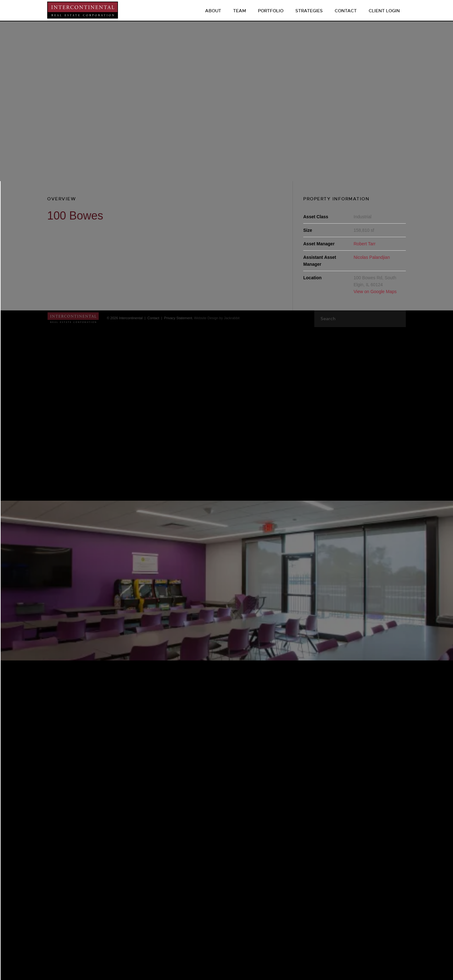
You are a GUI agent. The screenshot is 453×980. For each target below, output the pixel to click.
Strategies (309, 11)
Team (240, 11)
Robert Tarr (365, 244)
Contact (346, 11)
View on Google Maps (375, 292)
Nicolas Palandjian (372, 257)
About (213, 11)
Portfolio (271, 11)
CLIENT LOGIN (384, 11)
